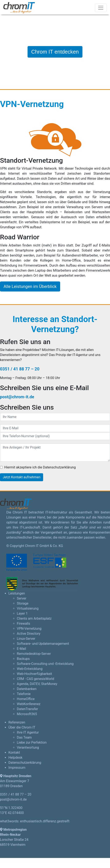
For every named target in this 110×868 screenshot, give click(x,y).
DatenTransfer (27, 709)
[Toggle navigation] (101, 8)
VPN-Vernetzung (29, 629)
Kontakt (14, 753)
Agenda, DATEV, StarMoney (37, 684)
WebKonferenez (29, 704)
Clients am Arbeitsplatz (34, 618)
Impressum (17, 768)
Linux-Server (26, 639)
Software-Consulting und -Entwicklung (45, 664)
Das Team (24, 737)
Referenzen (17, 722)
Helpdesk (15, 758)
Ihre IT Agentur (28, 732)
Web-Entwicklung (30, 669)
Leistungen (17, 593)
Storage (23, 603)
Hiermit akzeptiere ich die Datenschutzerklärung (40, 467)
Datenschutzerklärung (25, 763)
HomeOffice (26, 699)
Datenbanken (27, 689)
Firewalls (23, 624)
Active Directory (29, 634)
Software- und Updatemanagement (43, 644)
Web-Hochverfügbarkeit (34, 674)
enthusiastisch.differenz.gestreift (45, 821)
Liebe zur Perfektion (32, 742)
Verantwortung (28, 747)
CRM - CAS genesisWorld (36, 679)
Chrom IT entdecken (55, 52)
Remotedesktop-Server (34, 654)
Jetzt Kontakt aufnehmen (22, 477)
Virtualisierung (28, 608)
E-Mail (21, 649)
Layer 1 (22, 613)
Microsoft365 (27, 714)
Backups (23, 659)
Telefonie (24, 694)
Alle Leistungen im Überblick (30, 286)
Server (22, 598)
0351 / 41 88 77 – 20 (20, 369)
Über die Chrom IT (22, 727)
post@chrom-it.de (17, 397)
